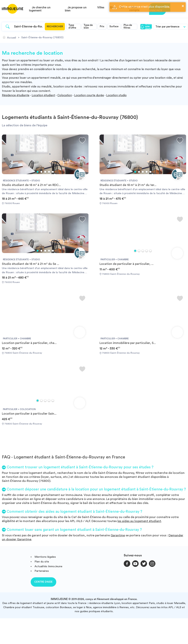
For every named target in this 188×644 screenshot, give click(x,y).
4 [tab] (49, 172)
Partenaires (42, 571)
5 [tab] (53, 172)
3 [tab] (45, 172)
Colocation (65, 95)
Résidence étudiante (16, 95)
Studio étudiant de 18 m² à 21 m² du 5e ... (31, 264)
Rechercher (55, 26)
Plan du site (42, 562)
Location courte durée (89, 95)
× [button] (183, 6)
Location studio (116, 95)
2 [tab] (41, 172)
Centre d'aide (43, 582)
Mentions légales (45, 557)
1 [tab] (38, 172)
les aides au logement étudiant (139, 521)
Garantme (118, 535)
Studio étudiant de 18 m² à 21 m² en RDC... (31, 185)
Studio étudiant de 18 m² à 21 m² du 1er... (128, 185)
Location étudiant (43, 95)
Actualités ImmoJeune (48, 566)
